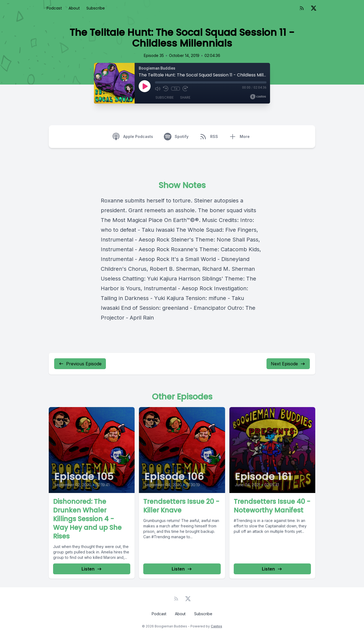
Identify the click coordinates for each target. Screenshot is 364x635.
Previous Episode (80, 364)
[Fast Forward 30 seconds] (185, 89)
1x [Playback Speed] (176, 89)
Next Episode (288, 364)
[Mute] (158, 89)
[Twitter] (314, 8)
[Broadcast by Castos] (258, 97)
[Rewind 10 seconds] (166, 89)
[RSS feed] (302, 8)
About (74, 8)
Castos (216, 626)
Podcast (54, 8)
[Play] (145, 86)
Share (185, 97)
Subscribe (96, 8)
